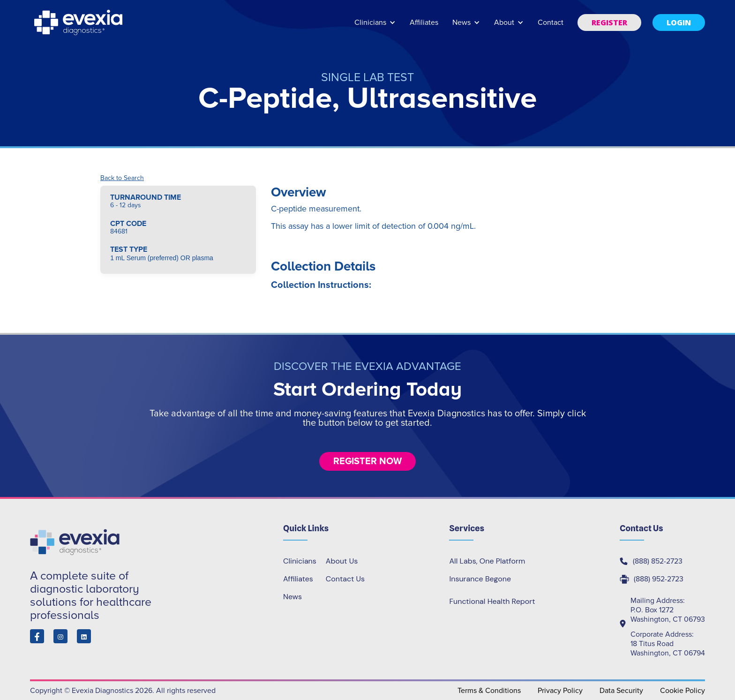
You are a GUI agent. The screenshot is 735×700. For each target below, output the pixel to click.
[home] (79, 23)
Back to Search (122, 178)
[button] (375, 27)
